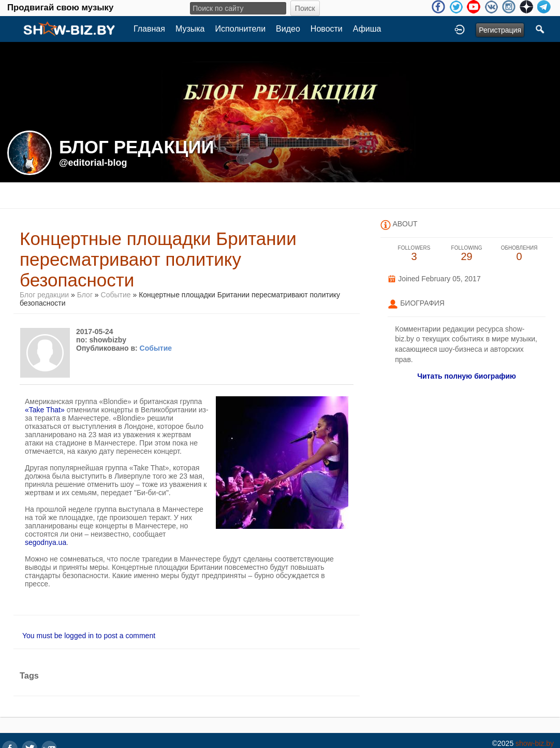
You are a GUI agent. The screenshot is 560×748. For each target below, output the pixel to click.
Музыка (190, 29)
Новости (327, 29)
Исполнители (241, 29)
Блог (85, 295)
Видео (288, 29)
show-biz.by (535, 743)
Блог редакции (44, 295)
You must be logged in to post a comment (89, 636)
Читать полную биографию (467, 376)
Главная (149, 29)
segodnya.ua (46, 542)
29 (467, 254)
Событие (116, 295)
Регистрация (500, 30)
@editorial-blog (93, 163)
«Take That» (45, 410)
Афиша (367, 29)
